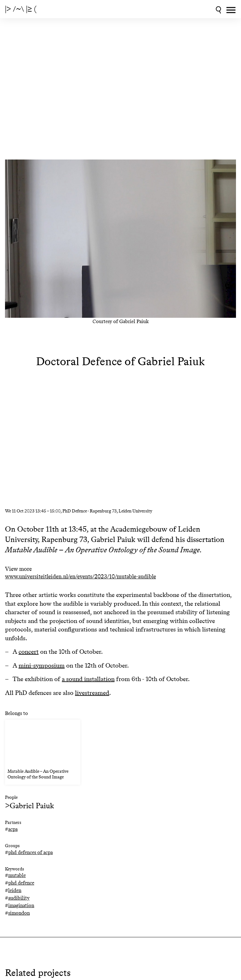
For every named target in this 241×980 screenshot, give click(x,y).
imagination (21, 905)
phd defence (21, 883)
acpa (13, 829)
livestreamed (92, 693)
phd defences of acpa (30, 852)
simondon (19, 913)
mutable (17, 875)
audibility (19, 898)
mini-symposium (42, 665)
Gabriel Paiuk (32, 806)
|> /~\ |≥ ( (21, 9)
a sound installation (88, 679)
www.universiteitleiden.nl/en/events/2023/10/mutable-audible (80, 577)
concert (29, 652)
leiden (15, 890)
